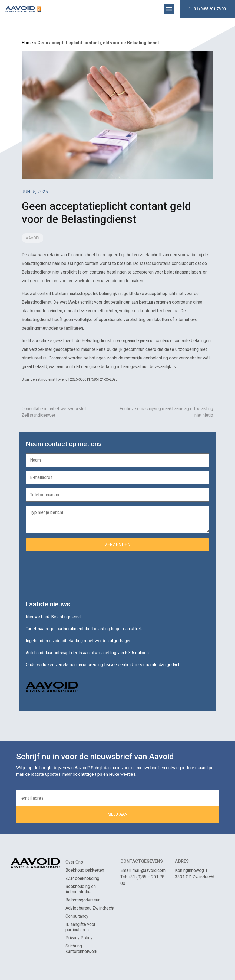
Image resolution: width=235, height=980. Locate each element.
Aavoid (32, 238)
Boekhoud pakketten (85, 870)
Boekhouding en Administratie (81, 889)
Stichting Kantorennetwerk (81, 949)
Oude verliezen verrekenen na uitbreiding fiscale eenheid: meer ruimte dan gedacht (104, 665)
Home (27, 43)
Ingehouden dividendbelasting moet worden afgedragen (79, 641)
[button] (169, 9)
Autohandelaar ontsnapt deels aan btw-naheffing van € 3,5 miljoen (87, 653)
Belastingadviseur (82, 900)
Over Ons (74, 862)
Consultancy (77, 916)
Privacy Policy (79, 938)
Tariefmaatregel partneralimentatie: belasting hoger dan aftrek (84, 629)
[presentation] (67, 574)
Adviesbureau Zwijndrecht (90, 908)
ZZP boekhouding (82, 878)
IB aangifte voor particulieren (80, 927)
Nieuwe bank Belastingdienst (53, 617)
